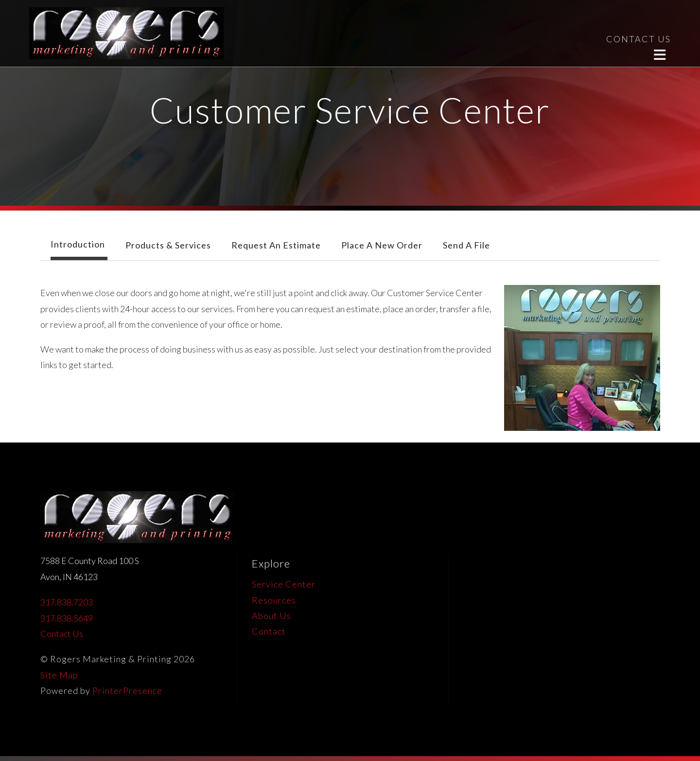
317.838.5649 (67, 618)
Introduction (78, 244)
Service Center (284, 584)
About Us (271, 616)
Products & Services (168, 245)
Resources (274, 600)
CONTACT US (639, 39)
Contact (269, 631)
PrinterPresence (127, 690)
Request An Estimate (276, 245)
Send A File (466, 245)
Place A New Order (382, 245)
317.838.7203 (67, 602)
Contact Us (62, 634)
